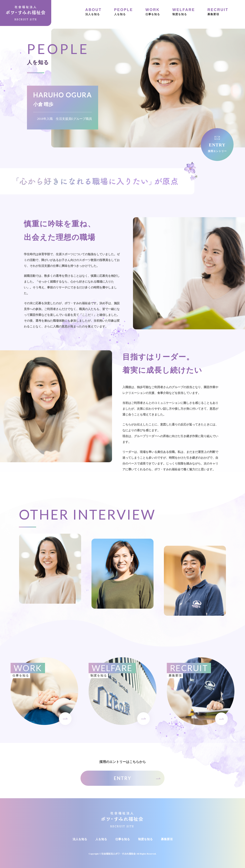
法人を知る (93, 12)
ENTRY (122, 778)
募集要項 (218, 12)
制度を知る (184, 12)
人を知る (124, 12)
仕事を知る (153, 12)
